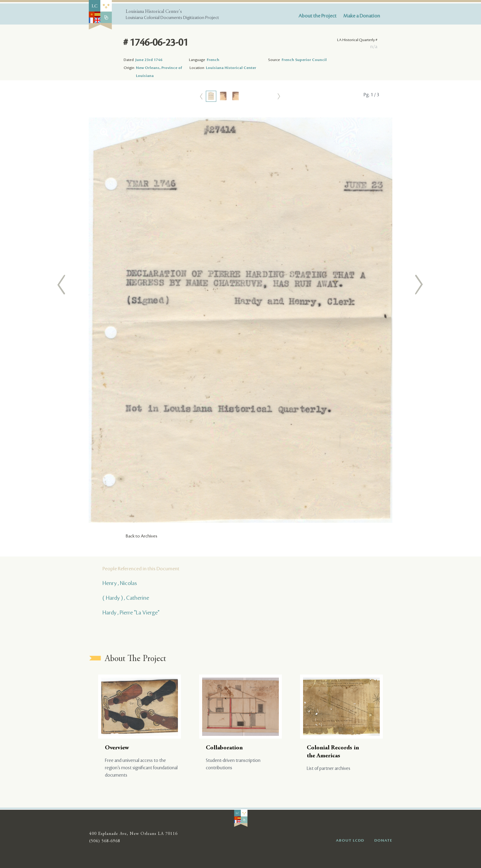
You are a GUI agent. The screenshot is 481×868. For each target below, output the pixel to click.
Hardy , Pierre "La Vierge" (131, 613)
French (213, 60)
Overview (117, 748)
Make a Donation (362, 16)
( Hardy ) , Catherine (126, 598)
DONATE (383, 840)
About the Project (317, 16)
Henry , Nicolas (120, 583)
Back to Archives (142, 536)
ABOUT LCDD (350, 840)
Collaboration (224, 748)
